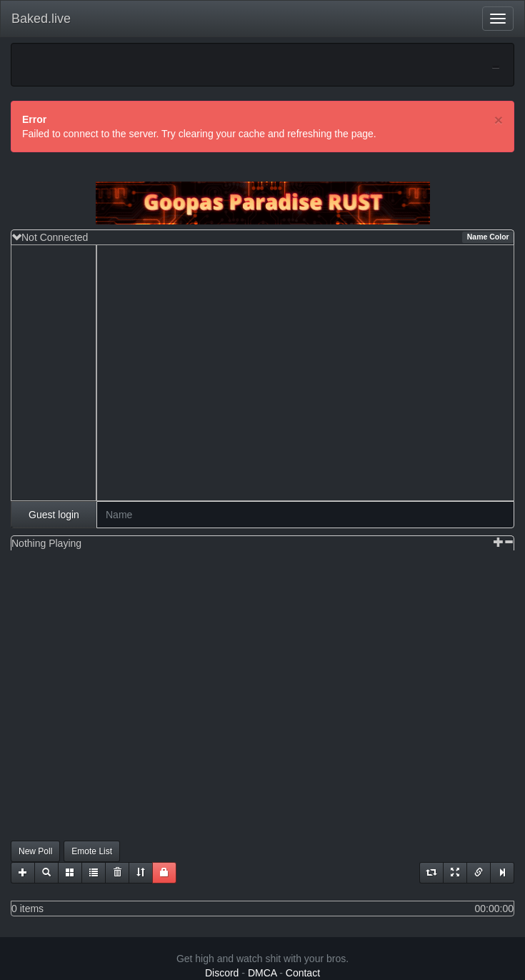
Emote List (92, 851)
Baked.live (41, 19)
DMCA (262, 973)
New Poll (35, 851)
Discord (222, 973)
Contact (303, 973)
